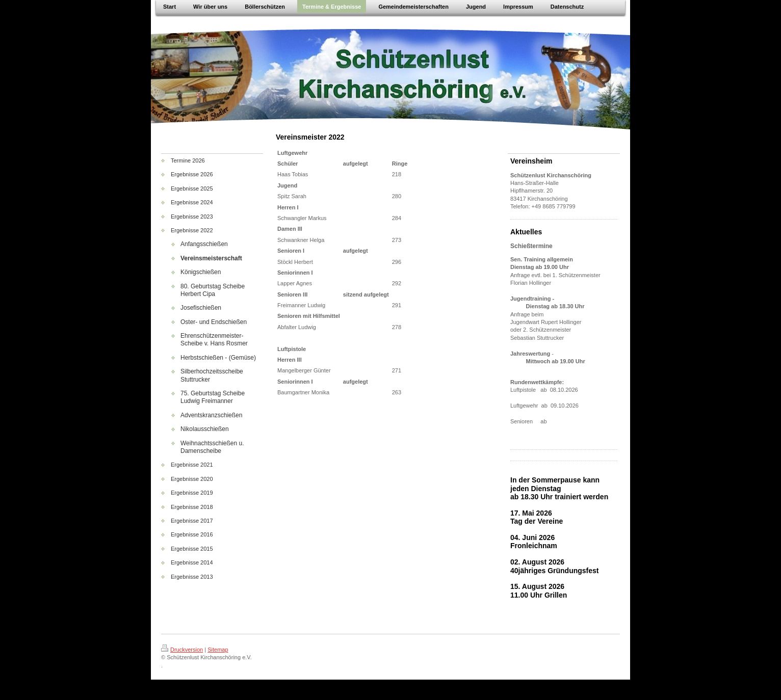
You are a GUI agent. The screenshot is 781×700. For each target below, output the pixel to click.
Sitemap (218, 650)
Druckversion (182, 650)
